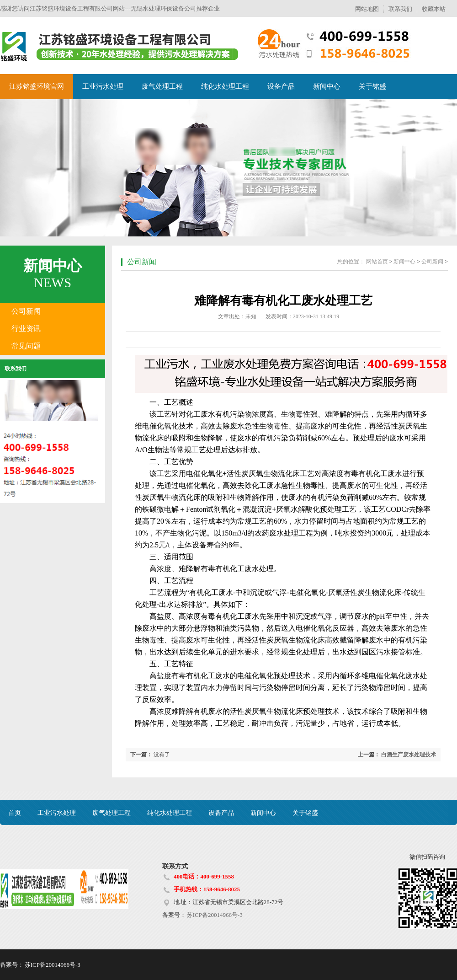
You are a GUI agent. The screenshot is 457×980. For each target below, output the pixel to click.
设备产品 (281, 86)
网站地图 (367, 9)
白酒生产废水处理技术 (409, 755)
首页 (15, 813)
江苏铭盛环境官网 (37, 86)
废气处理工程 (162, 86)
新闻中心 (327, 86)
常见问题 (26, 346)
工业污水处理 (103, 86)
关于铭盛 (372, 86)
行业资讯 (26, 329)
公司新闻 (26, 311)
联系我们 (400, 9)
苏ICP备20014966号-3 (214, 915)
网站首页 (377, 262)
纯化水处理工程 (225, 86)
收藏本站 (434, 9)
